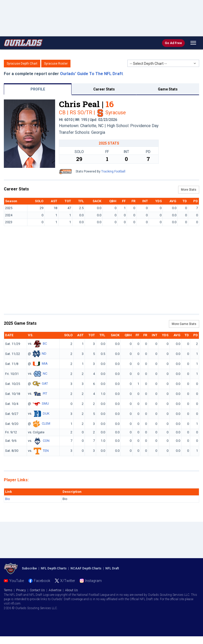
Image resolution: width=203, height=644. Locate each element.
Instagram (93, 581)
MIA (45, 364)
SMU (45, 403)
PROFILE (38, 89)
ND (44, 354)
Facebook (42, 581)
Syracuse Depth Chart (22, 64)
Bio (8, 499)
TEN (46, 451)
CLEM (46, 423)
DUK (46, 413)
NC (45, 374)
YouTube (17, 581)
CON (46, 441)
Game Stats (168, 89)
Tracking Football (113, 171)
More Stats (189, 190)
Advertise (55, 590)
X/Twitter (68, 581)
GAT (45, 384)
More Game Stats (184, 324)
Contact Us (37, 590)
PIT (45, 393)
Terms (8, 590)
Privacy (21, 590)
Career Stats (104, 89)
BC (45, 344)
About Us (72, 590)
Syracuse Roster (56, 64)
